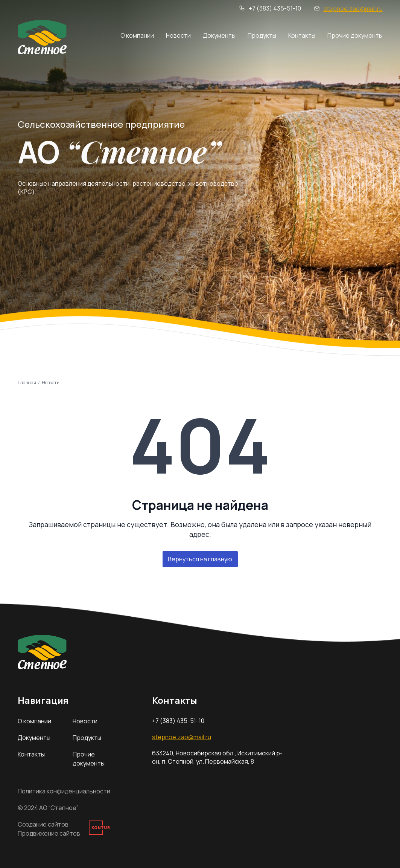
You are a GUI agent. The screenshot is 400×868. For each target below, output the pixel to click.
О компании (137, 35)
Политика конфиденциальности (64, 791)
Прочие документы (355, 35)
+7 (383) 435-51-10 (275, 8)
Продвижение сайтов (49, 833)
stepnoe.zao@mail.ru (353, 9)
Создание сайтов (43, 824)
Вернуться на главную (200, 559)
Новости (178, 35)
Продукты (262, 35)
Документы (219, 35)
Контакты (302, 35)
